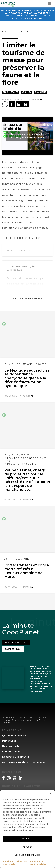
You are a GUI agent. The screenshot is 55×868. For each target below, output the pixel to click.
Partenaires (9, 741)
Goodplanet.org (16, 642)
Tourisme (40, 92)
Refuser (28, 847)
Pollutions (10, 32)
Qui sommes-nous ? (14, 735)
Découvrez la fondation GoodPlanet (24, 762)
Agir (7, 559)
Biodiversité (10, 92)
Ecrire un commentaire (19, 250)
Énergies (23, 455)
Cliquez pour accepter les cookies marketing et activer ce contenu (28, 136)
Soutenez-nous (11, 751)
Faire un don (13, 649)
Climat (9, 364)
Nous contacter (11, 746)
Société (26, 32)
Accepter (28, 839)
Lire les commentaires (28, 298)
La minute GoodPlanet (15, 757)
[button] (51, 794)
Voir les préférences (27, 855)
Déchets (26, 92)
